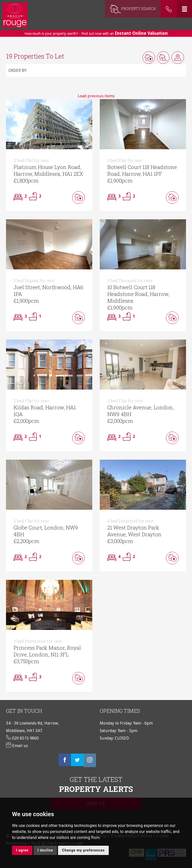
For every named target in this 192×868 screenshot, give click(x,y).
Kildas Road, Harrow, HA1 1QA (45, 408)
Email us (17, 746)
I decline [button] (45, 850)
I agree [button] (22, 850)
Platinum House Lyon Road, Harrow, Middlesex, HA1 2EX (48, 167)
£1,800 (21, 181)
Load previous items (96, 96)
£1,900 (114, 181)
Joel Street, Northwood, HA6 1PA (48, 288)
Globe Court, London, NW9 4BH (46, 528)
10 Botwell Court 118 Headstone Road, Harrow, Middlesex (138, 291)
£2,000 (21, 421)
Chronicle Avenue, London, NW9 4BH (140, 408)
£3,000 (115, 541)
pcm (33, 181)
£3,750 (21, 661)
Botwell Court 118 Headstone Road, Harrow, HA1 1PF (142, 167)
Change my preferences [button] (83, 850)
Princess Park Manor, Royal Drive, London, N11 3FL (47, 648)
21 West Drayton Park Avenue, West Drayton (134, 528)
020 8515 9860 (22, 738)
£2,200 (21, 541)
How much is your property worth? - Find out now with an (96, 33)
